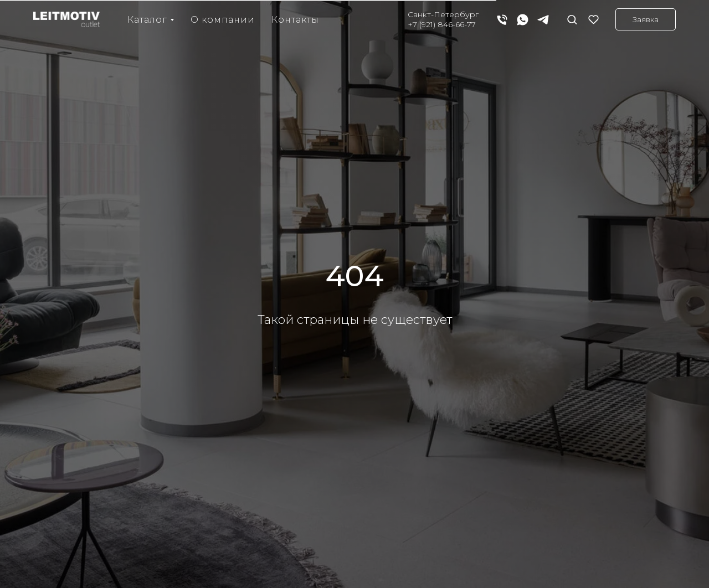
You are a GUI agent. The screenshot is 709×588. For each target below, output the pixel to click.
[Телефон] (502, 20)
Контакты (295, 20)
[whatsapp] (523, 20)
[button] (572, 19)
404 (355, 276)
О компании (223, 20)
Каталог (147, 20)
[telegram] (543, 20)
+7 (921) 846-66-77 (442, 24)
